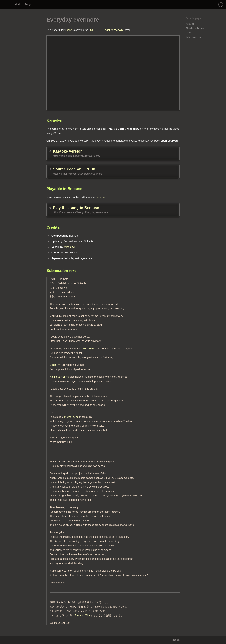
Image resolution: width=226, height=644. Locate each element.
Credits (189, 33)
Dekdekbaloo (89, 349)
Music (18, 4)
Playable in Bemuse (196, 28)
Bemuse (100, 197)
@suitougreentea (59, 377)
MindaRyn (70, 247)
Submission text (194, 37)
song (69, 30)
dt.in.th (7, 5)
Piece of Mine (83, 615)
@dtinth (176, 640)
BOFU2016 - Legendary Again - (106, 30)
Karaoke (190, 24)
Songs (28, 4)
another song (71, 417)
